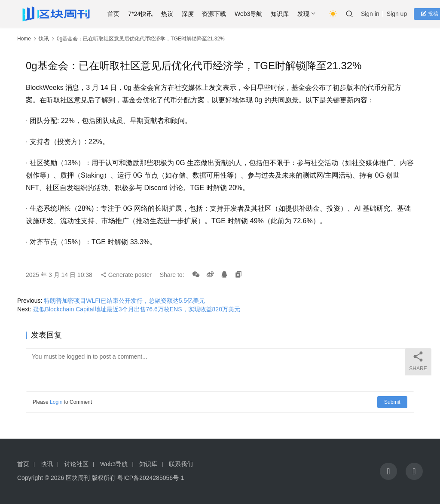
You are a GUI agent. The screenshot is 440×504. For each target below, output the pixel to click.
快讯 (44, 39)
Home (24, 39)
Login (56, 402)
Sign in (372, 14)
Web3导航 (251, 14)
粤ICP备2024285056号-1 (151, 478)
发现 (306, 14)
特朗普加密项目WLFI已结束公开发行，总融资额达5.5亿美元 (124, 301)
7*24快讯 (142, 14)
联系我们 (181, 464)
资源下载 (216, 14)
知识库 (282, 14)
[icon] (388, 471)
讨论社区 (76, 464)
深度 (190, 14)
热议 (169, 14)
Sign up (399, 14)
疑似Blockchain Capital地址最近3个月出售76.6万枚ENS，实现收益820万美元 (137, 309)
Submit (393, 402)
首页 (116, 14)
